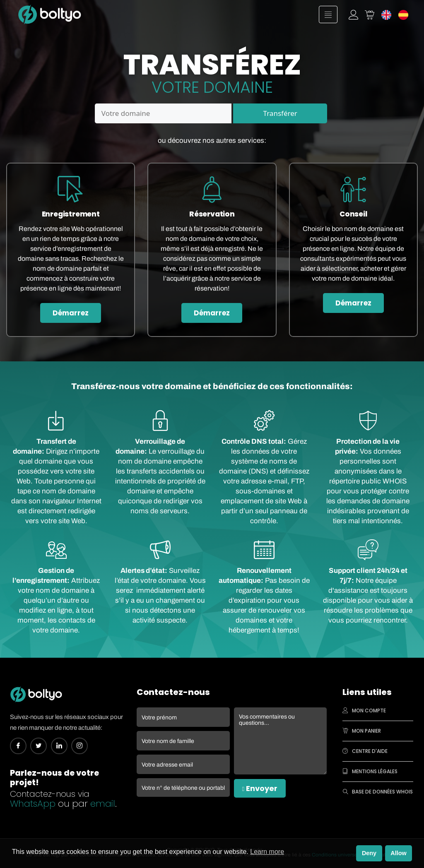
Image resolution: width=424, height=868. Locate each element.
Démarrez (71, 313)
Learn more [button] (267, 852)
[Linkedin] (59, 746)
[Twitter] (39, 746)
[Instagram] (79, 746)
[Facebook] (18, 746)
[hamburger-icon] (328, 14)
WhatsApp (33, 804)
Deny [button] (369, 853)
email (103, 804)
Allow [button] (398, 853)
